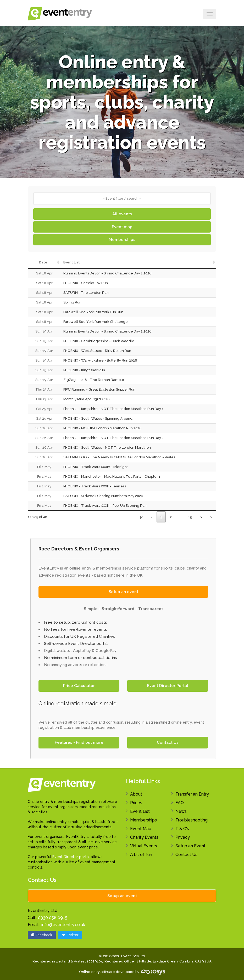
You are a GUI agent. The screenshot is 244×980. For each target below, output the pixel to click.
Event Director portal (71, 857)
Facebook (42, 935)
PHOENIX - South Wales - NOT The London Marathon (107, 447)
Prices (136, 803)
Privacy (183, 837)
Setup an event (123, 592)
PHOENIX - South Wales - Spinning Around (98, 418)
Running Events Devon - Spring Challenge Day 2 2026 (107, 331)
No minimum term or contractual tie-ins (81, 658)
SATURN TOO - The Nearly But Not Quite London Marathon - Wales (119, 457)
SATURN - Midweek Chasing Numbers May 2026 (103, 496)
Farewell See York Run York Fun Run (93, 312)
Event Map (141, 829)
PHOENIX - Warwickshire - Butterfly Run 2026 (100, 360)
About (136, 794)
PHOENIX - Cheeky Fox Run (86, 283)
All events (122, 214)
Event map (122, 227)
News (181, 811)
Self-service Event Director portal (76, 644)
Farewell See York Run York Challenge (96, 322)
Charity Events (144, 837)
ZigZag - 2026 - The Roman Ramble (94, 380)
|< (141, 517)
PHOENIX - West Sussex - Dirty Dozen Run (97, 351)
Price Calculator (79, 686)
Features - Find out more (79, 742)
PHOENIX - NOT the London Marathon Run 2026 (102, 428)
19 (190, 517)
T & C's (182, 829)
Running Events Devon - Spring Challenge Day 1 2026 (107, 273)
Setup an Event (190, 846)
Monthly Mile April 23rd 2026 (87, 399)
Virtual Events (144, 846)
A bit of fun (141, 855)
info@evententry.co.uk (63, 925)
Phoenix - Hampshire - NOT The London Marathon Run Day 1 (113, 409)
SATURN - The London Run (86, 293)
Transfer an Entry (192, 794)
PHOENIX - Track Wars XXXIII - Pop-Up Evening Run (105, 506)
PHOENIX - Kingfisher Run (84, 370)
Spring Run (72, 302)
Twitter (70, 935)
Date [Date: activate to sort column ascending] (43, 262)
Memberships (122, 240)
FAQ (180, 803)
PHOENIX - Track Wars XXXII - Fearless (95, 486)
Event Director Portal (168, 686)
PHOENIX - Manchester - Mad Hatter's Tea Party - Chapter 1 (112, 477)
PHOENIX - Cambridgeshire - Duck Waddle (99, 341)
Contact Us (168, 742)
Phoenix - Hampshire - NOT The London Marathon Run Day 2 (113, 438)
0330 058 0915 (53, 918)
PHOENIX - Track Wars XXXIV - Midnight (96, 467)
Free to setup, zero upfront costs (76, 622)
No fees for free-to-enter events (76, 629)
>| (211, 517)
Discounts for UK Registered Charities (79, 637)
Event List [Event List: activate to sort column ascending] (72, 262)
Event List (140, 811)
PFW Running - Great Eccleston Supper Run (99, 389)
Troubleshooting (192, 820)
